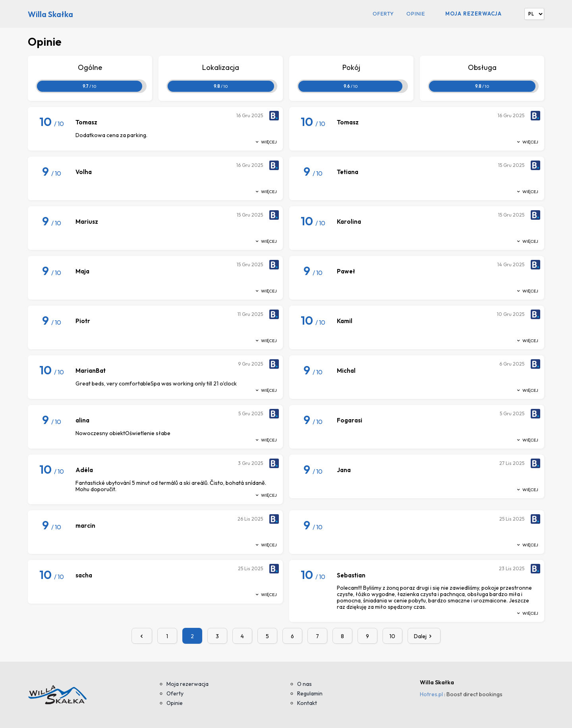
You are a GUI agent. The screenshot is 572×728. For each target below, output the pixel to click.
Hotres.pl (431, 694)
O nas (304, 684)
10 (392, 636)
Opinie (416, 14)
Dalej (424, 636)
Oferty (383, 14)
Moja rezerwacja (473, 14)
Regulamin (310, 693)
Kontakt (307, 703)
